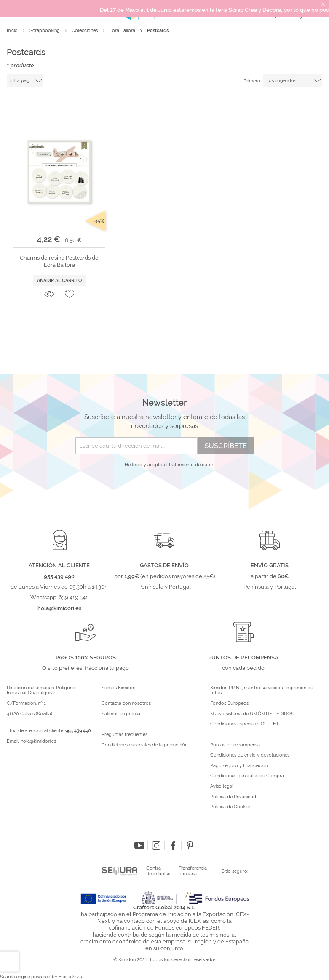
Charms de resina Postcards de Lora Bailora (59, 261)
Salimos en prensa (121, 714)
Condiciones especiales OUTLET (245, 724)
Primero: (252, 81)
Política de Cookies (231, 807)
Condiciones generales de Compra (247, 776)
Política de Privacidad (233, 797)
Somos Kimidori (118, 688)
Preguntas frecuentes (124, 735)
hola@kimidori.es (38, 741)
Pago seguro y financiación (239, 766)
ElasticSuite (71, 977)
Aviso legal (222, 786)
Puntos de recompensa (235, 745)
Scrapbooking (45, 31)
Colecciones (85, 31)
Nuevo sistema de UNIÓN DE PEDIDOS (252, 714)
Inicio (13, 31)
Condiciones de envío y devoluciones (250, 755)
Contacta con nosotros (126, 704)
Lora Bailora (123, 31)
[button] (70, 294)
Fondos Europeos (229, 704)
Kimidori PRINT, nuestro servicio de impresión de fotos (262, 691)
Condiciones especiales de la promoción (145, 745)
